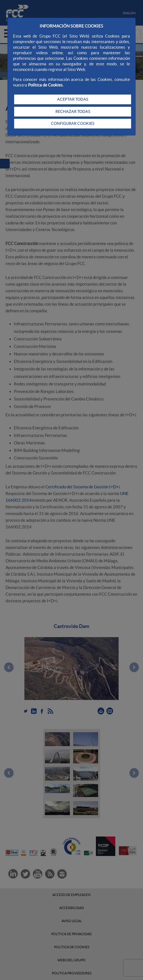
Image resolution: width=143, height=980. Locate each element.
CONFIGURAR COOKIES (73, 123)
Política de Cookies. (46, 85)
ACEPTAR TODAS (73, 99)
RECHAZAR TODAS (73, 112)
